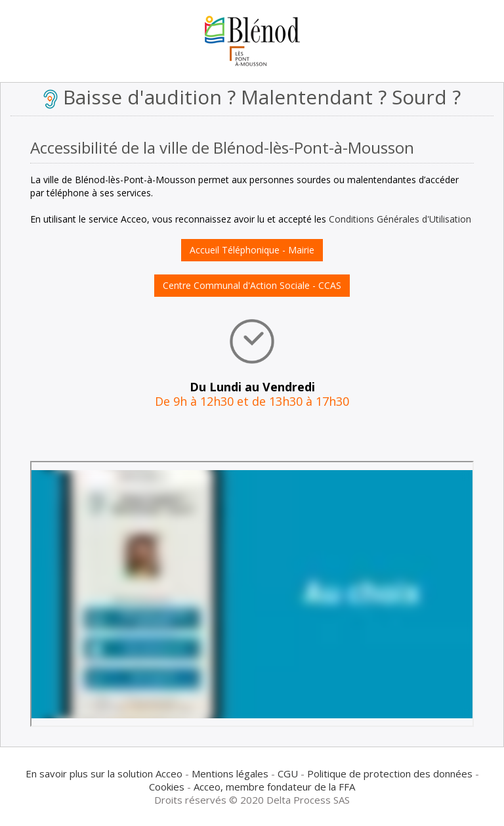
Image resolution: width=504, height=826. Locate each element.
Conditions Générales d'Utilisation (400, 219)
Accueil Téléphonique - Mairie (252, 250)
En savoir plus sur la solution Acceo (104, 773)
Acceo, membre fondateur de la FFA (274, 787)
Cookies (167, 787)
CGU (288, 773)
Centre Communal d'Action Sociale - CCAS (252, 285)
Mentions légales (230, 773)
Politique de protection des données (390, 773)
